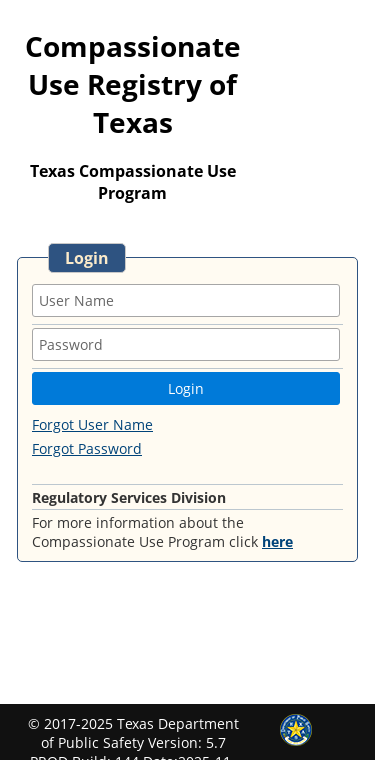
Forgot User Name (92, 424)
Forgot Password (87, 448)
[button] (186, 388)
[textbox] (186, 300)
